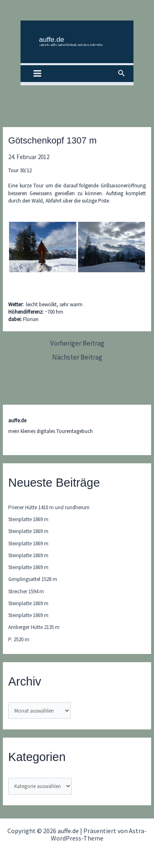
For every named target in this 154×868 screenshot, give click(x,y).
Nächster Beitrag (77, 357)
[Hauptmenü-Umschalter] (37, 74)
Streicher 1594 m (26, 591)
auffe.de (52, 40)
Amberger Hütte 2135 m (34, 627)
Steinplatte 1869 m (28, 519)
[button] (122, 73)
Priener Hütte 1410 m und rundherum (49, 507)
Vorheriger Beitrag (77, 343)
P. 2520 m (19, 639)
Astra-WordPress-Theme (99, 834)
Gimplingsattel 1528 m (33, 579)
